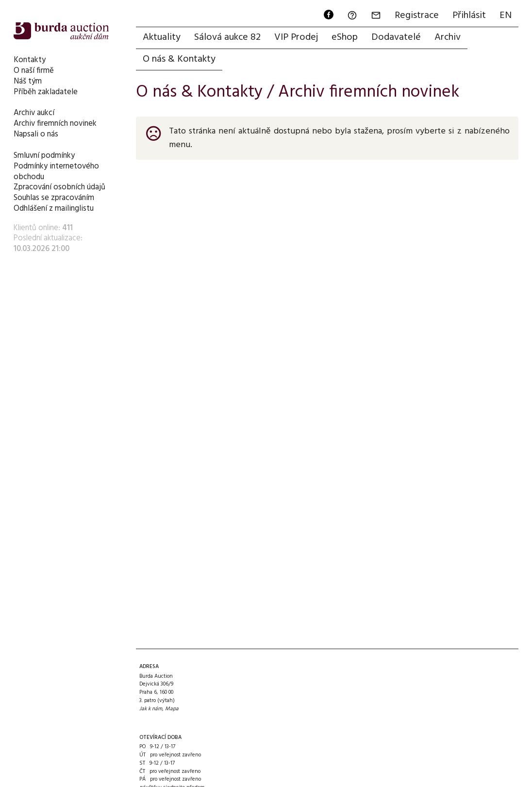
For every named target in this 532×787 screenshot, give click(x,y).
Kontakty (30, 60)
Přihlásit (469, 16)
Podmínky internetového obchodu (56, 172)
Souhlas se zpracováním (54, 198)
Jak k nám (151, 709)
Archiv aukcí (34, 113)
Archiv (448, 37)
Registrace (417, 16)
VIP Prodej (296, 37)
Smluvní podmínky (44, 156)
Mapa (172, 709)
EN (506, 16)
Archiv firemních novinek (55, 124)
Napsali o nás (36, 134)
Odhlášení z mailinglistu (54, 209)
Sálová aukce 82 (227, 37)
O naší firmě (34, 71)
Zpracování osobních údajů (59, 187)
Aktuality (162, 37)
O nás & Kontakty (179, 59)
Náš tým (28, 81)
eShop (345, 37)
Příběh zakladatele (46, 92)
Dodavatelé (396, 37)
